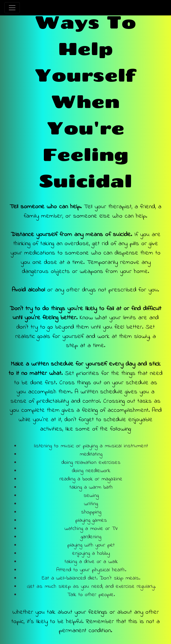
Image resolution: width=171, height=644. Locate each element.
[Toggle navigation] (12, 8)
